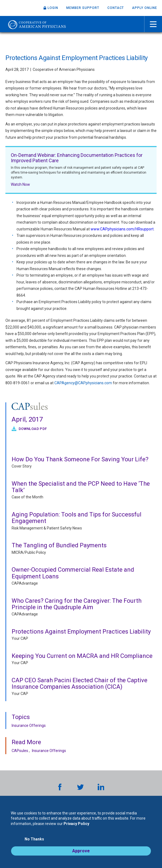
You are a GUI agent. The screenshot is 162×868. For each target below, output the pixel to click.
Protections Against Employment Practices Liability (81, 632)
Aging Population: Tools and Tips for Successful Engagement (77, 518)
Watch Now (20, 184)
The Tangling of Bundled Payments (59, 545)
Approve (81, 851)
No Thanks (34, 839)
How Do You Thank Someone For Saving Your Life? (80, 459)
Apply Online (145, 8)
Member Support (83, 8)
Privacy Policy (76, 824)
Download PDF (32, 429)
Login (53, 8)
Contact (116, 8)
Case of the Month (27, 497)
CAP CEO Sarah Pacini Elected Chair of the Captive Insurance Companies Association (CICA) (80, 683)
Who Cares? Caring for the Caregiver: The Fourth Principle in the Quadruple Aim (77, 604)
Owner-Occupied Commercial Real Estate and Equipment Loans (73, 573)
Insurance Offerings (29, 725)
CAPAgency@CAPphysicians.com (83, 383)
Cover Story (22, 466)
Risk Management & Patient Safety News (47, 528)
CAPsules (20, 751)
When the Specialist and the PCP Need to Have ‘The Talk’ (81, 487)
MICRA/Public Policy (29, 552)
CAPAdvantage (25, 583)
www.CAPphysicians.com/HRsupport (122, 229)
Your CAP (20, 638)
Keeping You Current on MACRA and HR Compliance (82, 656)
